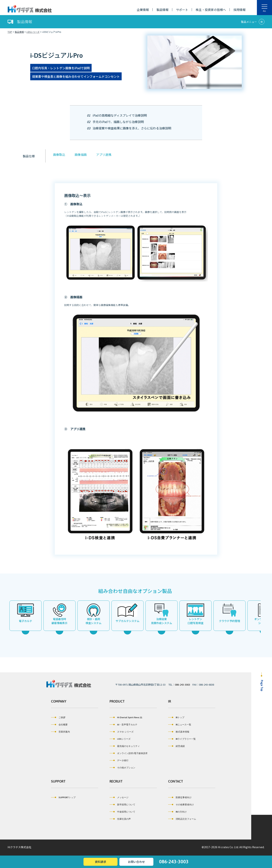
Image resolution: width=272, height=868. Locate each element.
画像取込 (58, 155)
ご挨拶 (58, 717)
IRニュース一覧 (180, 725)
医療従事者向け (180, 797)
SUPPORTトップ (63, 797)
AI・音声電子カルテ (123, 725)
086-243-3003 (182, 685)
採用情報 (240, 10)
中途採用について (122, 812)
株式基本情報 (179, 732)
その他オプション (122, 768)
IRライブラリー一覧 (182, 739)
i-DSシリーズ (120, 739)
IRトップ (176, 717)
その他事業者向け (181, 805)
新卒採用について (122, 805)
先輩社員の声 (120, 819)
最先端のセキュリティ (125, 746)
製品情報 (162, 10)
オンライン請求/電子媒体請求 (129, 753)
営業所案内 (60, 732)
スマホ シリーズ (122, 732)
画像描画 (80, 155)
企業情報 (143, 10)
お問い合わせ (136, 862)
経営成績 (176, 746)
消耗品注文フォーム (182, 819)
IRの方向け (177, 812)
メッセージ (119, 797)
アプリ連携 (103, 155)
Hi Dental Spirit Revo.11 (126, 717)
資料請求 (100, 862)
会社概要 (59, 725)
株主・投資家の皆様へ (211, 10)
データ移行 (119, 760)
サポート (182, 10)
